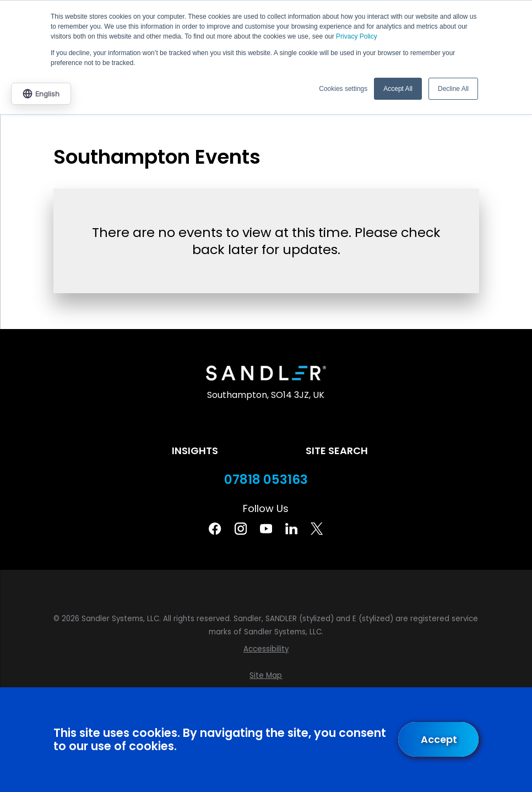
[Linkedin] (291, 529)
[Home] (266, 373)
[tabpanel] (266, 237)
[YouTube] (266, 529)
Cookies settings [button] (343, 89)
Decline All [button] (453, 89)
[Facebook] (215, 529)
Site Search (337, 451)
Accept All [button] (398, 89)
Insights (195, 451)
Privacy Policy (357, 36)
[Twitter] (317, 529)
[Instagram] (241, 529)
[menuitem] (266, 649)
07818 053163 (266, 480)
